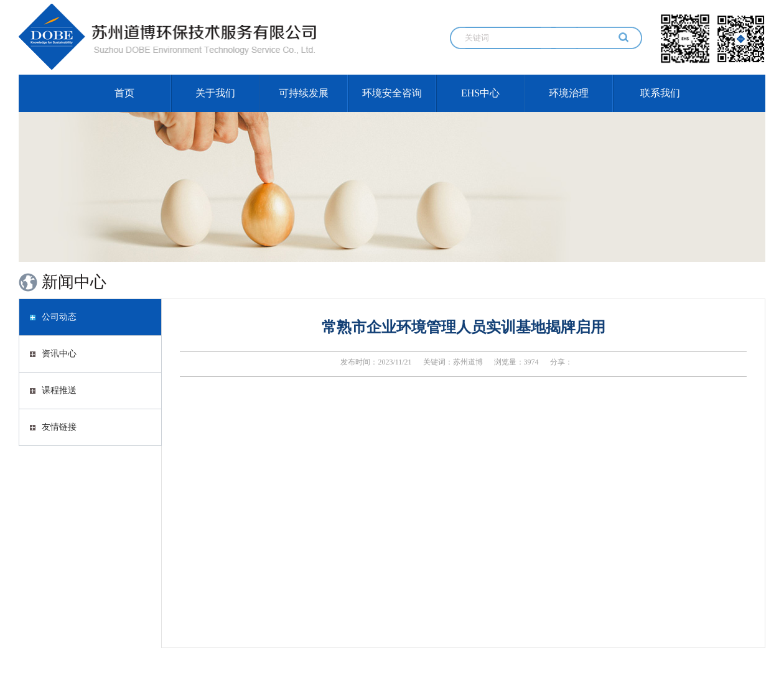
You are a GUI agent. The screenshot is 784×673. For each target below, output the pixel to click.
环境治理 (569, 93)
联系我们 (660, 93)
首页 (124, 93)
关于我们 (215, 93)
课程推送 (53, 390)
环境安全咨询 (392, 93)
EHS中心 (480, 93)
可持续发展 (304, 93)
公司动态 (53, 317)
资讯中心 (53, 354)
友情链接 (53, 427)
